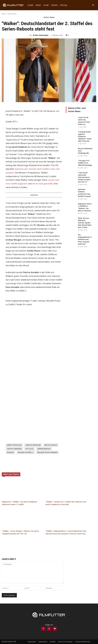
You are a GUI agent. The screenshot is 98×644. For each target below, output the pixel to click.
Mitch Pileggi (51, 445)
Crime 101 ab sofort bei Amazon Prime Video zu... (84, 121)
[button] (93, 5)
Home (30, 5)
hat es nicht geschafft (42, 184)
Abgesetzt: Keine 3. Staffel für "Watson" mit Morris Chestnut (85, 207)
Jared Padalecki (14, 445)
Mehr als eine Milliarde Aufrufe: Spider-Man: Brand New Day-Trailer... (85, 223)
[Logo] (14, 5)
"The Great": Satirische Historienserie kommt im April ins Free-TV (84, 177)
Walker (10, 452)
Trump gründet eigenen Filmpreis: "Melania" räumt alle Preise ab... (85, 136)
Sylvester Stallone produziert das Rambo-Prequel (84, 193)
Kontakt (53, 642)
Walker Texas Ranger (47, 452)
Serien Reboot (44, 449)
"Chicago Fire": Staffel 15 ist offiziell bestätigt (85, 163)
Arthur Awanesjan (41, 35)
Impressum (32, 642)
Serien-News (12, 14)
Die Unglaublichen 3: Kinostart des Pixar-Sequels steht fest (85, 239)
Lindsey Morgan (33, 445)
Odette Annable (14, 449)
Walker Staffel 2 (26, 452)
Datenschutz (43, 642)
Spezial (64, 5)
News (38, 5)
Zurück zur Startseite (65, 642)
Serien (54, 5)
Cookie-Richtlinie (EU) (82, 642)
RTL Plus (30, 449)
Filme (46, 5)
